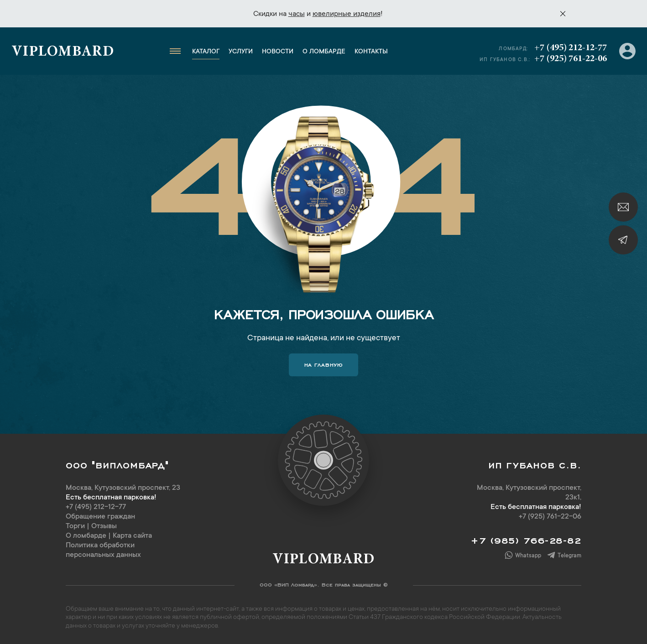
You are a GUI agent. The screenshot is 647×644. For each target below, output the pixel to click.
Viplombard (63, 52)
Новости (278, 52)
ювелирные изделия (347, 14)
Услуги (241, 52)
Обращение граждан (100, 517)
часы (297, 14)
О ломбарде (324, 52)
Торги (75, 526)
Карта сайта (132, 536)
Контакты (371, 52)
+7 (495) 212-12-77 (571, 48)
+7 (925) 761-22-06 (571, 59)
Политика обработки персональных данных (103, 550)
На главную (324, 364)
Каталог (206, 52)
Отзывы (104, 526)
